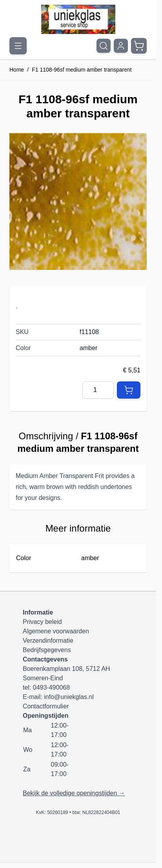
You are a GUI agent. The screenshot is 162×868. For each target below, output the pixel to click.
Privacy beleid (42, 622)
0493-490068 (51, 687)
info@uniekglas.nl (69, 697)
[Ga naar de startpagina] (78, 19)
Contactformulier (46, 706)
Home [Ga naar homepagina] (17, 70)
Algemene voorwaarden (56, 631)
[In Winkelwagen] (129, 390)
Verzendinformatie (48, 641)
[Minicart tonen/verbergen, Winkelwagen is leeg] (139, 46)
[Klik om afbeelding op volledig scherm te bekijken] (78, 201)
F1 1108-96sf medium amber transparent (82, 70)
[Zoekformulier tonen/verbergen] (104, 46)
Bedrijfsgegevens (47, 650)
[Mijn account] (121, 46)
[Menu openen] (18, 46)
